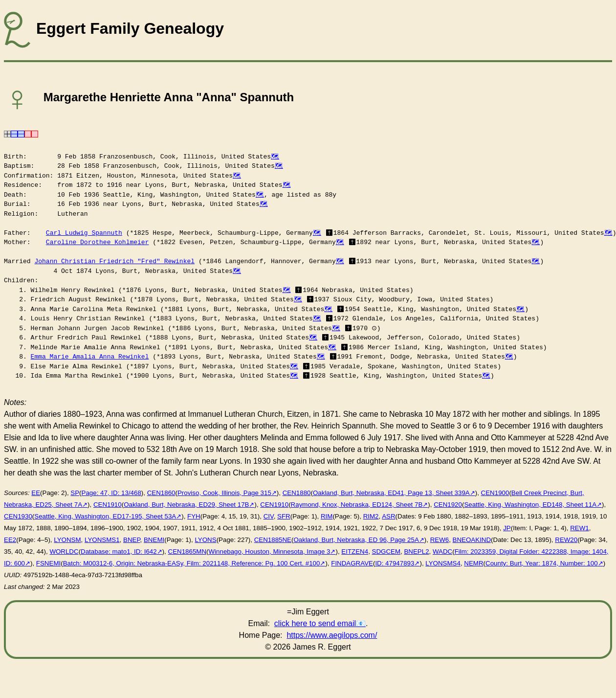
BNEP (132, 540)
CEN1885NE (273, 540)
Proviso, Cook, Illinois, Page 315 (224, 493)
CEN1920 (448, 505)
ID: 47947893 (395, 563)
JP (507, 528)
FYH (194, 516)
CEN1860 (161, 493)
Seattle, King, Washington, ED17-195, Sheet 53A (105, 516)
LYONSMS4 (443, 563)
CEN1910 (108, 505)
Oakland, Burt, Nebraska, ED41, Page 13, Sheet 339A (391, 493)
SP (75, 493)
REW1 (580, 528)
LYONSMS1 (102, 540)
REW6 (440, 540)
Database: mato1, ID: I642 (119, 552)
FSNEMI (48, 563)
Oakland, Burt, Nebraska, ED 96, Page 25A (356, 540)
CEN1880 (297, 493)
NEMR (473, 563)
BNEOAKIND (472, 540)
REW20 (566, 540)
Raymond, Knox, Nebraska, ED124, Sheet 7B (357, 505)
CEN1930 (18, 516)
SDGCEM (386, 552)
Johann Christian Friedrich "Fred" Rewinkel (114, 261)
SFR (284, 516)
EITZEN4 (355, 552)
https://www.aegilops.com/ (332, 635)
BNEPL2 (416, 552)
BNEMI (154, 540)
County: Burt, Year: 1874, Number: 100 (542, 563)
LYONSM (67, 540)
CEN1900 (495, 493)
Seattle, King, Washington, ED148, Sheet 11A (530, 505)
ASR (388, 516)
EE (36, 493)
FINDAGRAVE (352, 563)
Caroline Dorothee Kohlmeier (98, 242)
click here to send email (315, 623)
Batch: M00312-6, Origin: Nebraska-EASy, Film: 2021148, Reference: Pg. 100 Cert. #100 (192, 563)
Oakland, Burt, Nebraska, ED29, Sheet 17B (186, 505)
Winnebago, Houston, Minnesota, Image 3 (270, 552)
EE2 (10, 540)
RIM (327, 516)
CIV (269, 516)
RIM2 (371, 516)
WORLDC (64, 552)
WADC (442, 552)
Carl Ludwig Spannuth (84, 233)
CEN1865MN (187, 552)
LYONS (205, 540)
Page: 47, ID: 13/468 (111, 493)
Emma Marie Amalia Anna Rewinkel (90, 357)
